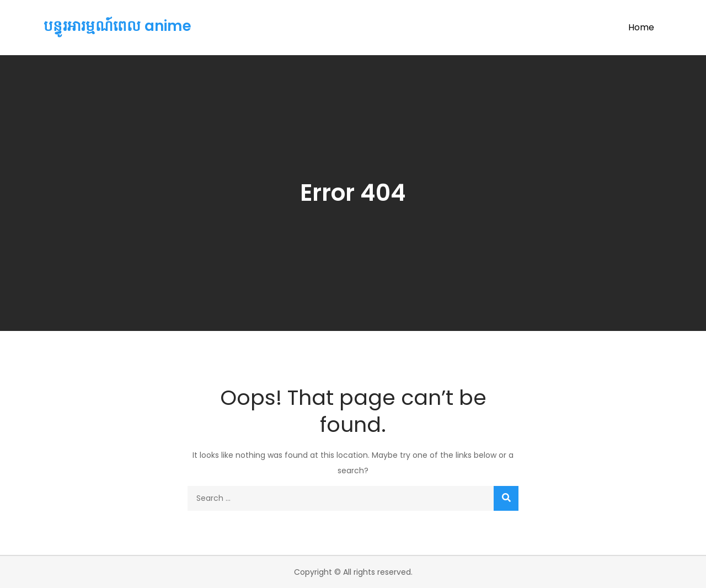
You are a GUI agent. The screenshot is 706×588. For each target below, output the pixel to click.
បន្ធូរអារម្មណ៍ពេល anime (117, 26)
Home (641, 27)
